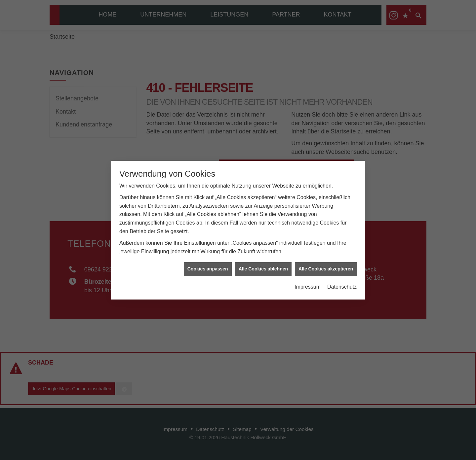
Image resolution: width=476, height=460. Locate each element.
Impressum (308, 284)
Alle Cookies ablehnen (263, 266)
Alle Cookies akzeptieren (326, 266)
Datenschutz (342, 284)
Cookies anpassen (208, 266)
